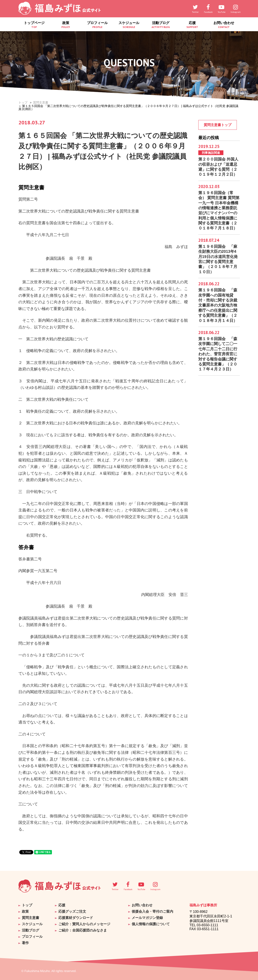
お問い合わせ (224, 25)
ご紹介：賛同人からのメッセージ (84, 924)
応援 (192, 25)
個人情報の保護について (151, 924)
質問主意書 (41, 102)
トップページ (34, 25)
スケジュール (129, 25)
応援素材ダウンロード (76, 918)
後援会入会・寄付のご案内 (152, 911)
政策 (66, 25)
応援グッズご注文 (72, 911)
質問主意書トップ (218, 125)
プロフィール (97, 25)
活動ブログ (161, 25)
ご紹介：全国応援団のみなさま (83, 930)
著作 (25, 943)
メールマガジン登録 (147, 918)
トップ (23, 102)
